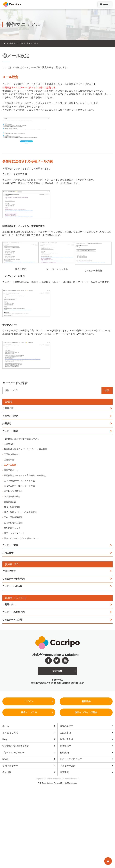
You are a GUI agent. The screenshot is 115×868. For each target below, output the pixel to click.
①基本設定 (9, 444)
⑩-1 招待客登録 (12, 507)
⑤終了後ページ (11, 470)
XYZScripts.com (71, 783)
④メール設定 (10, 465)
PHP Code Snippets (46, 783)
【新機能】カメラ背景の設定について (21, 439)
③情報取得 (9, 460)
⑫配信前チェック (12, 528)
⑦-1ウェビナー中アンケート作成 (19, 481)
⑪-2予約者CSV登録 (13, 523)
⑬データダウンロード (14, 533)
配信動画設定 (10, 502)
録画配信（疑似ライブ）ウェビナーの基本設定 (26, 449)
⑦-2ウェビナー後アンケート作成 (19, 486)
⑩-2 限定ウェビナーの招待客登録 (20, 512)
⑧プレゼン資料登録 (13, 491)
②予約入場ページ (12, 454)
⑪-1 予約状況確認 (13, 517)
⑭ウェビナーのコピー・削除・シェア (21, 538)
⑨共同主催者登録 (12, 496)
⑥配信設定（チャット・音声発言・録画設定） (26, 475)
